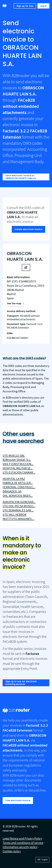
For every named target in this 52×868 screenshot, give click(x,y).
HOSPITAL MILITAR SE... (18, 468)
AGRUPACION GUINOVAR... (19, 502)
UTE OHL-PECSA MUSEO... (19, 506)
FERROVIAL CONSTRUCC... (19, 487)
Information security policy (20, 847)
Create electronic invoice (28, 229)
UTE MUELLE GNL (14, 456)
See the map (14, 303)
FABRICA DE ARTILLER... (18, 483)
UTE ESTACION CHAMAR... (19, 472)
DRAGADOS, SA (12, 491)
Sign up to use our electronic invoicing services (21, 683)
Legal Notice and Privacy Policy (22, 838)
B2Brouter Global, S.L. (17, 460)
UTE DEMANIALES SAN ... (18, 510)
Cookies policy (12, 851)
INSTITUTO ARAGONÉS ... (18, 519)
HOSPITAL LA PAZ (14, 479)
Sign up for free (25, 6)
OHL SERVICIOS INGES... (18, 496)
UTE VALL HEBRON (15, 515)
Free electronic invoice (18, 800)
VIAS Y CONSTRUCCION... (18, 464)
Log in (43, 6)
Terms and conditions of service (23, 843)
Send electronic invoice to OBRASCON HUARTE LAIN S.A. (21, 177)
